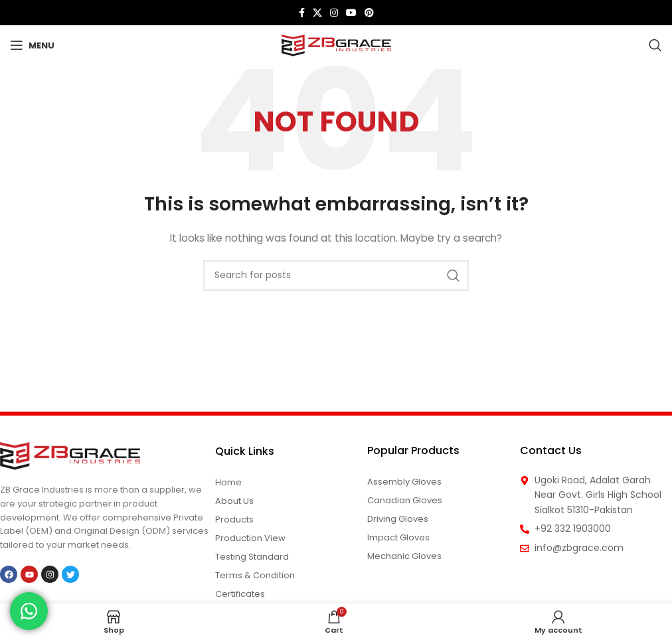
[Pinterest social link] (369, 13)
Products (234, 520)
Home (228, 482)
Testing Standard (252, 557)
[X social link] (317, 13)
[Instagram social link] (334, 13)
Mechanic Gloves (404, 556)
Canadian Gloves (405, 500)
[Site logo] (336, 44)
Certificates (240, 594)
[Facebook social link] (302, 13)
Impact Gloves (398, 537)
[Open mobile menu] (32, 45)
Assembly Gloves (404, 482)
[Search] (655, 45)
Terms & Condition (255, 575)
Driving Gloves (398, 519)
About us (234, 501)
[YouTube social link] (351, 13)
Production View (250, 538)
